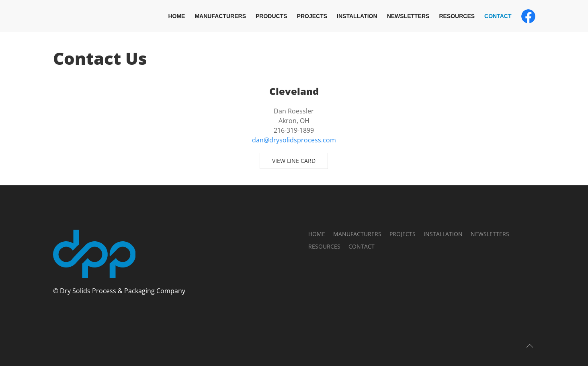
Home (176, 16)
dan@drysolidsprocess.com (294, 140)
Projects (312, 16)
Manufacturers (220, 16)
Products (271, 16)
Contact (498, 16)
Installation (357, 16)
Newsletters (408, 16)
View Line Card (294, 161)
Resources (457, 16)
